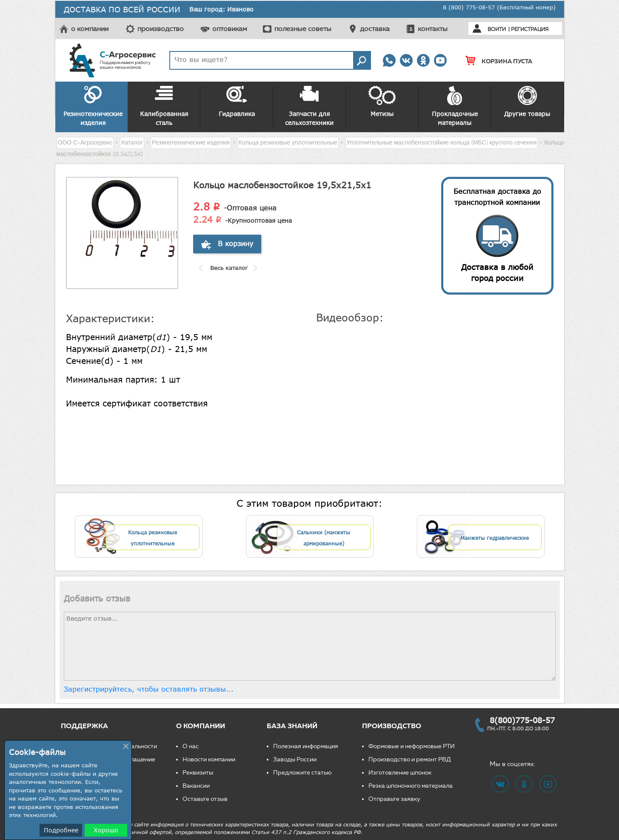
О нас (191, 746)
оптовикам (230, 29)
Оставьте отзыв (205, 799)
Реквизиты (198, 773)
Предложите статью (302, 773)
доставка (375, 29)
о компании (90, 29)
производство (161, 29)
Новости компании (209, 759)
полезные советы (303, 29)
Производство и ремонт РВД (410, 759)
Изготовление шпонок (400, 773)
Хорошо (106, 830)
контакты (433, 29)
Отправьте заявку (394, 799)
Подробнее (61, 830)
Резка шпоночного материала (411, 786)
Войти (497, 29)
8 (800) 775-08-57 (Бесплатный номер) (499, 7)
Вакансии (196, 786)
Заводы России (295, 759)
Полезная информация (306, 746)
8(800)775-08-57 (522, 720)
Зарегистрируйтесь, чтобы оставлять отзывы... (149, 689)
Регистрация (530, 29)
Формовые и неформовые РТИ (412, 746)
